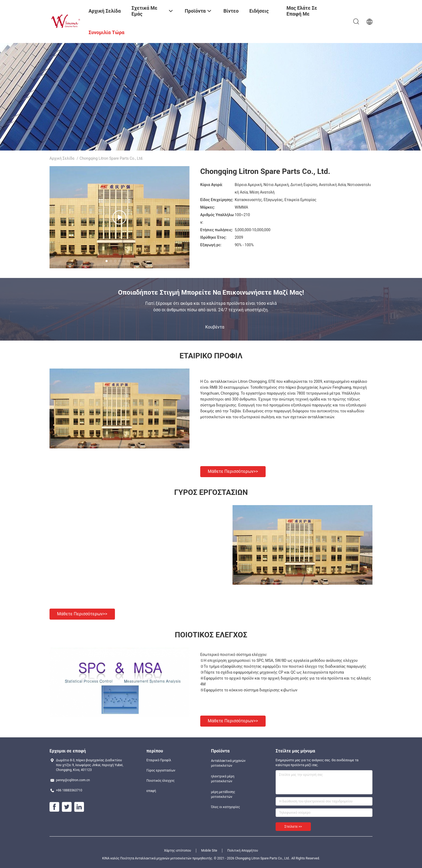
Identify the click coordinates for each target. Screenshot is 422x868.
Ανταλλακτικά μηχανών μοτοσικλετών (228, 763)
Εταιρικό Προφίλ (159, 760)
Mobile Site (209, 851)
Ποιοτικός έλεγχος (161, 781)
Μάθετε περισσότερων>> (233, 471)
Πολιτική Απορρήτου (242, 851)
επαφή (151, 791)
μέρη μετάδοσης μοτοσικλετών (223, 794)
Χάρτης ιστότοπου (178, 851)
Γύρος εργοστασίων (161, 770)
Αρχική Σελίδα (62, 158)
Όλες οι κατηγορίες (225, 807)
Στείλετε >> (293, 827)
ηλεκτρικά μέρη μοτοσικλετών (223, 779)
